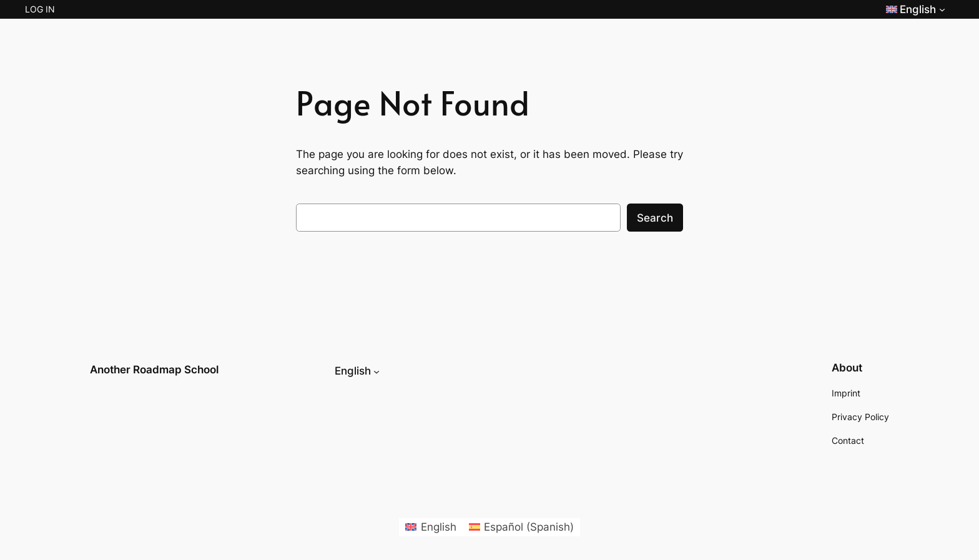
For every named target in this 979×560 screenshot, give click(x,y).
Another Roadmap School (154, 370)
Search (655, 218)
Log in (40, 9)
